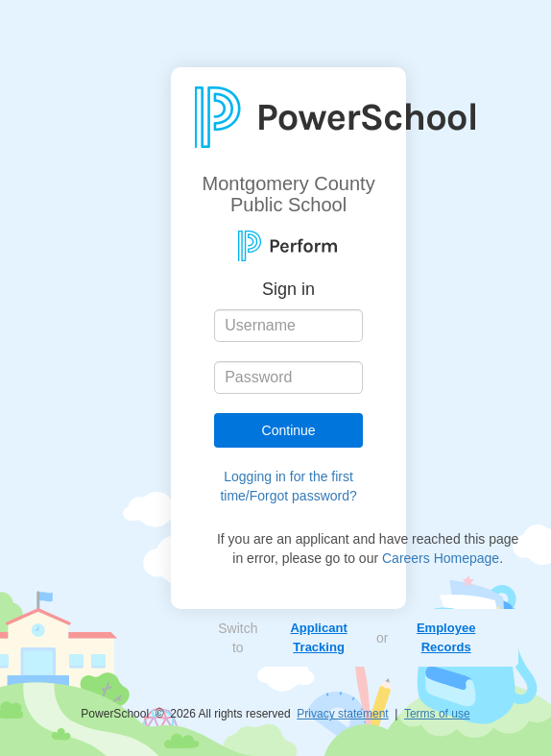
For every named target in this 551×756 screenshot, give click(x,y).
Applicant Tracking (318, 637)
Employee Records (446, 637)
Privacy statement (342, 714)
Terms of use (437, 714)
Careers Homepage (441, 558)
